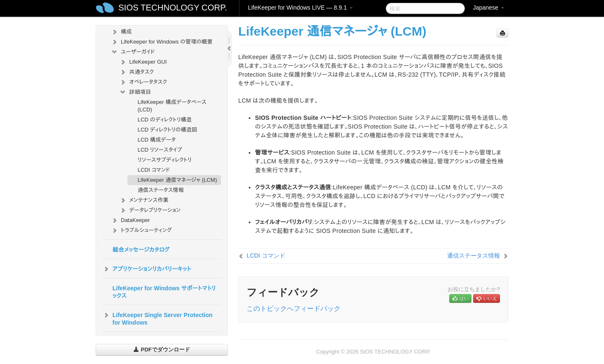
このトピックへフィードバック (294, 308)
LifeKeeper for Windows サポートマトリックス (164, 292)
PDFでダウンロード (162, 350)
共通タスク (137, 72)
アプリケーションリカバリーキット (147, 269)
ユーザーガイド (133, 52)
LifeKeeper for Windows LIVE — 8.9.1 (300, 8)
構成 (121, 32)
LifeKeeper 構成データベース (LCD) (172, 106)
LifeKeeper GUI (143, 62)
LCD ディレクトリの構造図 (167, 130)
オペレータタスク (143, 82)
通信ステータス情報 (161, 190)
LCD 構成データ (157, 140)
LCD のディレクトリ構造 (165, 120)
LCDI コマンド (154, 170)
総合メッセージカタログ (141, 250)
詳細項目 (135, 92)
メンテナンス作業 (144, 200)
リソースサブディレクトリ (165, 160)
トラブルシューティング (141, 230)
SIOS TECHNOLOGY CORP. (173, 8)
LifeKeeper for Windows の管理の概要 (162, 42)
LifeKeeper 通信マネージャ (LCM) (177, 180)
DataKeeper (130, 220)
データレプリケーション (150, 210)
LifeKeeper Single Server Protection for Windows (158, 318)
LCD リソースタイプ (160, 150)
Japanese (488, 8)
